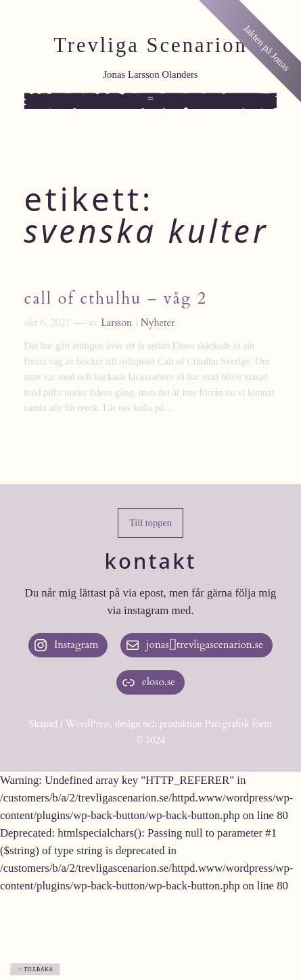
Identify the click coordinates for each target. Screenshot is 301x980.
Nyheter (158, 323)
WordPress (88, 724)
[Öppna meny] (150, 101)
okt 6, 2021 (47, 323)
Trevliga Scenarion (150, 45)
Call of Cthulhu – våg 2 (116, 299)
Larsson (116, 323)
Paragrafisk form (238, 724)
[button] (150, 523)
